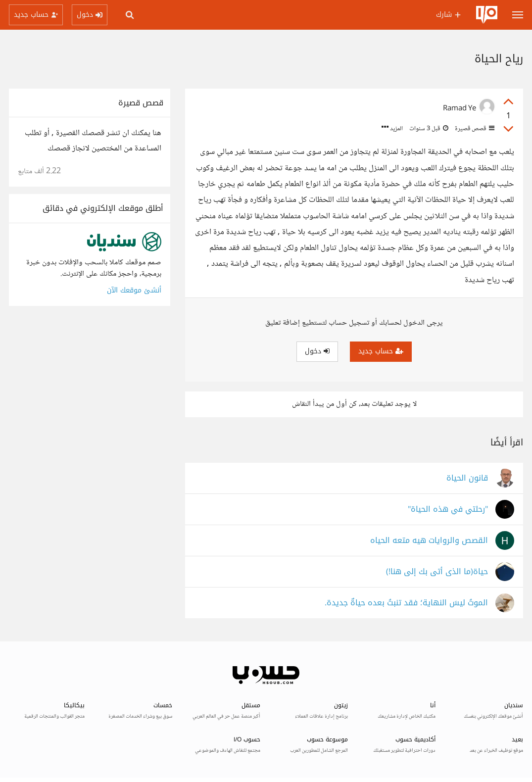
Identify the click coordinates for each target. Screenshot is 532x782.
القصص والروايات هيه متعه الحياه (429, 541)
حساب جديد (381, 351)
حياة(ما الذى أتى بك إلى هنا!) (437, 572)
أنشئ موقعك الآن (134, 290)
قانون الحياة (467, 478)
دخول (317, 351)
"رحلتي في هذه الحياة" (448, 510)
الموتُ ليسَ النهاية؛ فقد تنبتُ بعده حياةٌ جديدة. (406, 603)
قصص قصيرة (474, 129)
